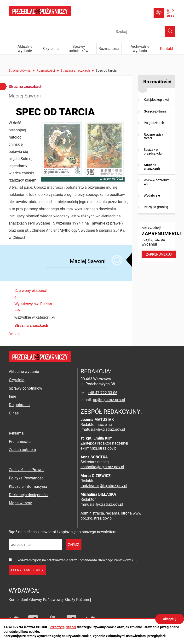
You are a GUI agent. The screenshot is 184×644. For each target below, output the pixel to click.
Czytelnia (17, 380)
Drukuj (14, 334)
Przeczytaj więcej (63, 627)
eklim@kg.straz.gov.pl (99, 448)
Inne (12, 396)
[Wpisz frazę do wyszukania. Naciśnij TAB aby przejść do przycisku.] (144, 32)
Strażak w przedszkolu (153, 151)
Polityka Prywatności (27, 478)
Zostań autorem (22, 450)
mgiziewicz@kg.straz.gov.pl (104, 486)
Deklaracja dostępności (29, 495)
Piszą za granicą (156, 207)
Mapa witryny (20, 503)
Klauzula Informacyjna (28, 486)
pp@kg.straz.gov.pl (109, 400)
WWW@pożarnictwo (157, 182)
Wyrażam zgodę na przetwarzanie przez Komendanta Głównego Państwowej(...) (78, 560)
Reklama (16, 433)
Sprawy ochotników (26, 388)
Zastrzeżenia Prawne (27, 470)
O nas (14, 413)
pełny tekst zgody (27, 570)
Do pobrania (19, 405)
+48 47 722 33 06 (103, 393)
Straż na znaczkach (75, 70)
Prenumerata (20, 442)
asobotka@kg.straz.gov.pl (102, 467)
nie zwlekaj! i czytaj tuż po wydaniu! (158, 242)
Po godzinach (154, 123)
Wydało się (152, 195)
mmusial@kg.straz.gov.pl (102, 504)
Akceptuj (170, 619)
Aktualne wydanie (24, 372)
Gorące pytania (155, 111)
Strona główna (20, 70)
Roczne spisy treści (153, 136)
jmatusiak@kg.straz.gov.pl (103, 429)
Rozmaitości (46, 70)
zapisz (74, 545)
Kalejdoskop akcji (157, 100)
